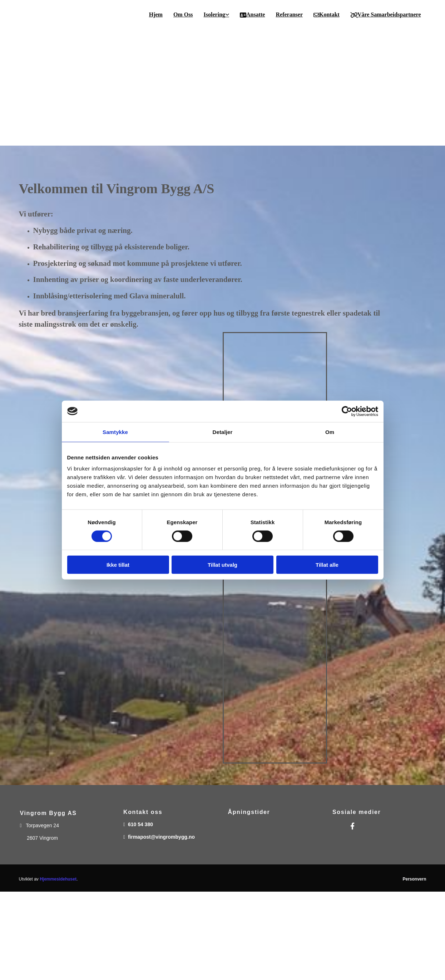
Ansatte (252, 15)
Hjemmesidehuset (58, 879)
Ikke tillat (118, 565)
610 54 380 (140, 824)
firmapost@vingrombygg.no (161, 837)
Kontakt (327, 15)
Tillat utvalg (222, 565)
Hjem (156, 14)
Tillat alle (327, 565)
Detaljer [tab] (223, 432)
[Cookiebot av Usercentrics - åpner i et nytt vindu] (347, 411)
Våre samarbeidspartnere (386, 15)
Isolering (214, 14)
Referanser (289, 14)
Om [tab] (330, 432)
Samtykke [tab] (115, 432)
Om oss (183, 14)
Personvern (414, 879)
